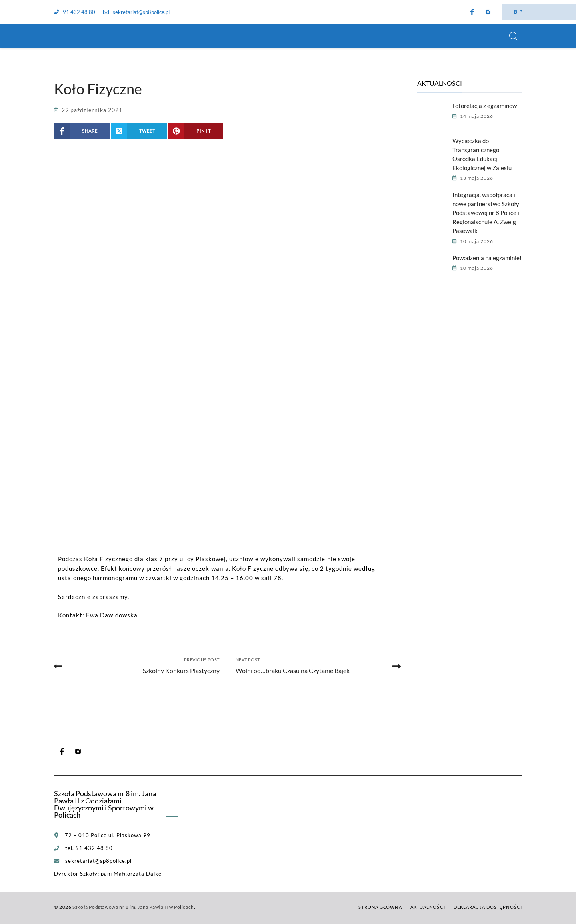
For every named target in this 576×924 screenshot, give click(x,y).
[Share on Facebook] (82, 131)
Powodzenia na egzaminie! (487, 258)
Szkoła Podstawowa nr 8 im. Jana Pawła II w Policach (133, 907)
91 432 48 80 (75, 12)
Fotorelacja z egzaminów (485, 106)
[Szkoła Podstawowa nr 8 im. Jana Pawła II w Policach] (64, 36)
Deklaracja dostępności (488, 907)
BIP (518, 12)
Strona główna (380, 907)
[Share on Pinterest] (196, 131)
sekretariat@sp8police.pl (136, 12)
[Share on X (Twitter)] (139, 131)
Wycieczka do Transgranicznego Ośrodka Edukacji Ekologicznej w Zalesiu (482, 154)
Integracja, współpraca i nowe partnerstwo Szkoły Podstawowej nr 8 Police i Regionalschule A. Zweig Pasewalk (486, 213)
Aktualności (428, 907)
